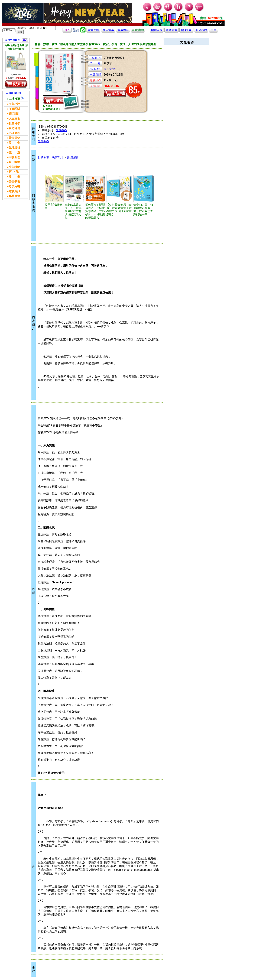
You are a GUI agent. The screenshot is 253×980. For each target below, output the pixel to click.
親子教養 (43, 158)
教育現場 (58, 158)
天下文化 (109, 69)
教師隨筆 (72, 158)
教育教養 (61, 130)
